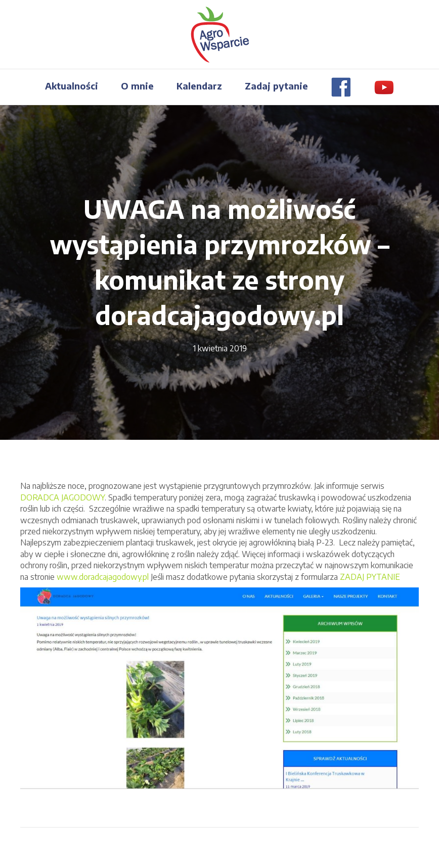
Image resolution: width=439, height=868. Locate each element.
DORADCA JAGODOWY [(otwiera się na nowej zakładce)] (62, 497)
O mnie (137, 86)
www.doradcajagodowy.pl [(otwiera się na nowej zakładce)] (103, 577)
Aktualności (72, 86)
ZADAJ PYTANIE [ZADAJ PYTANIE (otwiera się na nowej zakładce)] (370, 577)
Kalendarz (199, 86)
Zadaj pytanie (276, 86)
